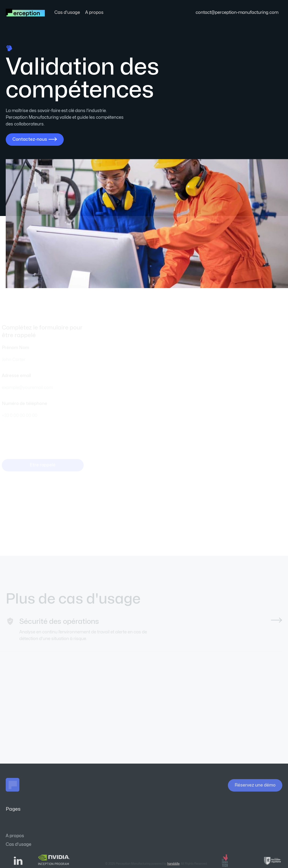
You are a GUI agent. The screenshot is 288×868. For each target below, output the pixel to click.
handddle (173, 864)
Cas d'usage (67, 13)
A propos (94, 13)
